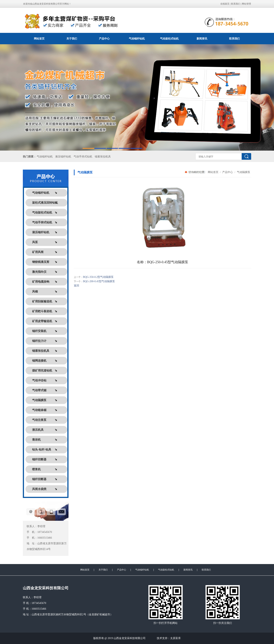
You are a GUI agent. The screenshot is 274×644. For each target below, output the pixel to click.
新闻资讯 (202, 39)
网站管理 (246, 4)
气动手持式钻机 (83, 157)
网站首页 (39, 39)
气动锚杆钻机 (137, 39)
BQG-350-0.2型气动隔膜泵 (98, 277)
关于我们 (72, 39)
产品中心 (104, 39)
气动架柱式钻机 (169, 39)
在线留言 (225, 4)
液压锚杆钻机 (63, 157)
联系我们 (236, 4)
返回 (76, 286)
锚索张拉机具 (103, 157)
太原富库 (175, 638)
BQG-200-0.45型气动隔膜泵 (99, 281)
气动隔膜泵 (243, 172)
